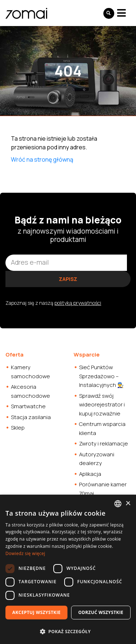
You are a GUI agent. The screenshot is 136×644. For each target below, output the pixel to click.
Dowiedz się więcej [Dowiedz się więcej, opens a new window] (25, 553)
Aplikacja (90, 474)
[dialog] (68, 569)
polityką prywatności (78, 303)
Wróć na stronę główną (42, 159)
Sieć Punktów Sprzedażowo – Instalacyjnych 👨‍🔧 (102, 376)
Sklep (18, 428)
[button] (68, 631)
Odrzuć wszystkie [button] (101, 612)
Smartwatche (28, 406)
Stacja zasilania (31, 417)
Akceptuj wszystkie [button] (36, 612)
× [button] (128, 504)
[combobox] (118, 504)
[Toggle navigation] (121, 13)
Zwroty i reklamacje (104, 443)
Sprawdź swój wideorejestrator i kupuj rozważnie (102, 405)
